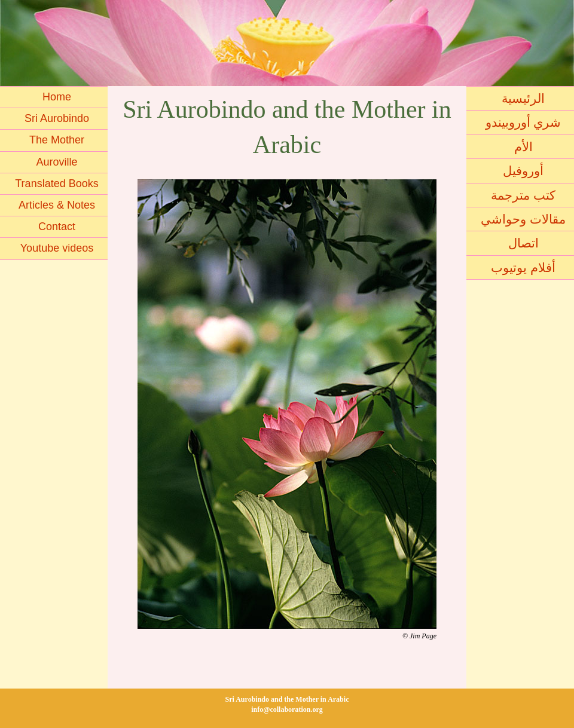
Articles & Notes (57, 205)
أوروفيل (523, 171)
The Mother (57, 140)
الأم (523, 147)
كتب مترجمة (523, 195)
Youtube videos (57, 248)
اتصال (523, 243)
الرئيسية (523, 98)
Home (57, 97)
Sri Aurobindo (57, 118)
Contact (57, 227)
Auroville (57, 162)
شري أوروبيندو (523, 122)
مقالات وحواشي (523, 219)
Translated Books (57, 183)
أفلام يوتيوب (523, 267)
